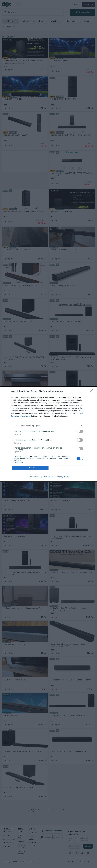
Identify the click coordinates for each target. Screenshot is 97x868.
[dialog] (48, 434)
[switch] (80, 431)
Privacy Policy (63, 477)
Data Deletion (34, 477)
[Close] (92, 391)
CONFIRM (30, 468)
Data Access (48, 477)
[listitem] (48, 426)
